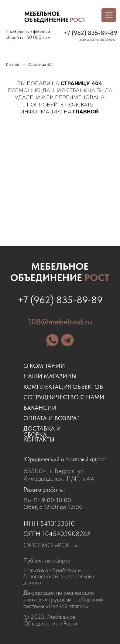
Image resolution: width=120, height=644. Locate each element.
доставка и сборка (42, 431)
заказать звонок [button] (97, 39)
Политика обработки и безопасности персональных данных (59, 576)
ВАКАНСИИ (40, 408)
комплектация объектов (63, 387)
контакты (39, 439)
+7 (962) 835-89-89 (91, 33)
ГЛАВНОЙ (86, 112)
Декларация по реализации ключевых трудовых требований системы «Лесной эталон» (63, 599)
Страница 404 (41, 64)
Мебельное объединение (60, 272)
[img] (13, 17)
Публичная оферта (47, 560)
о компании (44, 366)
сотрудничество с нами (64, 397)
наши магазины (50, 376)
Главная (13, 64)
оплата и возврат (51, 418)
